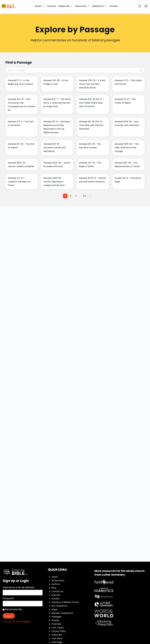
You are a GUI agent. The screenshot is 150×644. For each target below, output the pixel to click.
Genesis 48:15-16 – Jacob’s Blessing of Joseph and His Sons (54, 180)
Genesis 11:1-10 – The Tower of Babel (125, 99)
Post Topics (58, 625)
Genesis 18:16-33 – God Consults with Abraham (127, 121)
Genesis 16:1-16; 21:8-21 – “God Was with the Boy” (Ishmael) (91, 123)
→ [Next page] (90, 194)
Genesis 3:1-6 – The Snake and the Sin (128, 80)
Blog (54, 586)
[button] (40, 6)
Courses (56, 593)
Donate (55, 596)
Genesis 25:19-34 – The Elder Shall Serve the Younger (127, 145)
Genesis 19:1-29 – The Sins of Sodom (21, 144)
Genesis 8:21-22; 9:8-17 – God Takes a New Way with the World (92, 101)
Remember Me (12, 607)
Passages (56, 615)
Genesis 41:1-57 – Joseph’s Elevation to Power (19, 180)
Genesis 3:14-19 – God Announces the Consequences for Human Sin (21, 102)
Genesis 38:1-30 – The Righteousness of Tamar (127, 163)
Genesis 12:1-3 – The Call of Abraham (20, 121)
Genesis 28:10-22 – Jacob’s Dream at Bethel (21, 163)
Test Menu (57, 636)
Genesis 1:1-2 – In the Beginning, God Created (20, 80)
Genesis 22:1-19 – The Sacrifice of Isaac (90, 144)
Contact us (57, 589)
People (55, 618)
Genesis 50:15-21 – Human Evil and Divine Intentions (93, 178)
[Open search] (140, 6)
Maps (54, 607)
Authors (56, 582)
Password (8, 596)
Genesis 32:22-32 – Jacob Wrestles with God (57, 163)
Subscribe (57, 633)
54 (85, 194)
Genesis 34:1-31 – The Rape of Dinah (90, 163)
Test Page (57, 640)
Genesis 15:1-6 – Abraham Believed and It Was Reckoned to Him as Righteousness (57, 125)
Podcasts (56, 622)
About (55, 575)
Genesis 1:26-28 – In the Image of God (56, 80)
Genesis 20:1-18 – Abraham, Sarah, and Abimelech (54, 145)
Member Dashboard (62, 611)
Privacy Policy (59, 629)
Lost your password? (12, 620)
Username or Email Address (19, 585)
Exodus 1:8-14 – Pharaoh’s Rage (128, 178)
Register (26, 620)
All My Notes (58, 578)
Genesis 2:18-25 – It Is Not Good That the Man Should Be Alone (92, 82)
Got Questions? (60, 604)
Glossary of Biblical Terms (65, 600)
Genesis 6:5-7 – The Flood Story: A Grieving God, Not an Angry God (57, 101)
